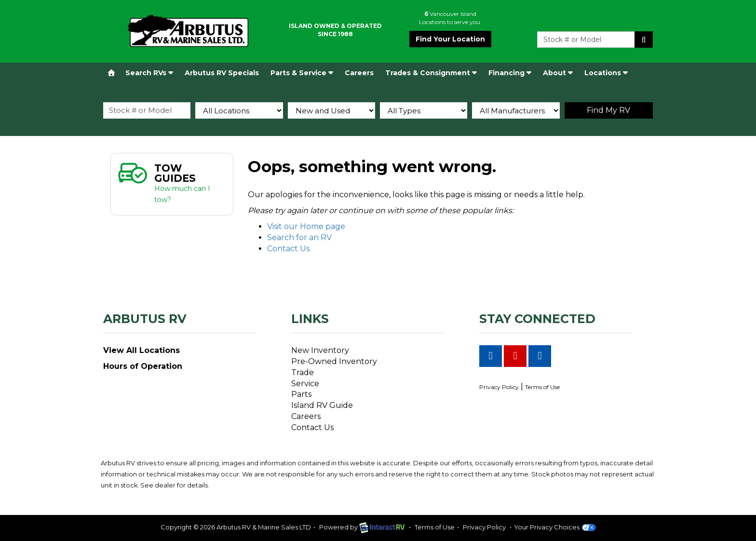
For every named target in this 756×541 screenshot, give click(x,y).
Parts (301, 394)
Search (644, 40)
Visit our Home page (306, 226)
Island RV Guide (322, 405)
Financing (510, 73)
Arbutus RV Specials (222, 73)
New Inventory (320, 350)
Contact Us (288, 249)
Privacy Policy (499, 387)
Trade (303, 372)
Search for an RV (299, 237)
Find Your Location (450, 39)
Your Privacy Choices (555, 527)
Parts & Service (302, 73)
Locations (606, 73)
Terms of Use (542, 387)
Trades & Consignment (431, 73)
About (558, 73)
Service (305, 384)
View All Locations (142, 350)
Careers (359, 73)
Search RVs (149, 73)
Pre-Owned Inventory (334, 361)
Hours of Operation (143, 366)
